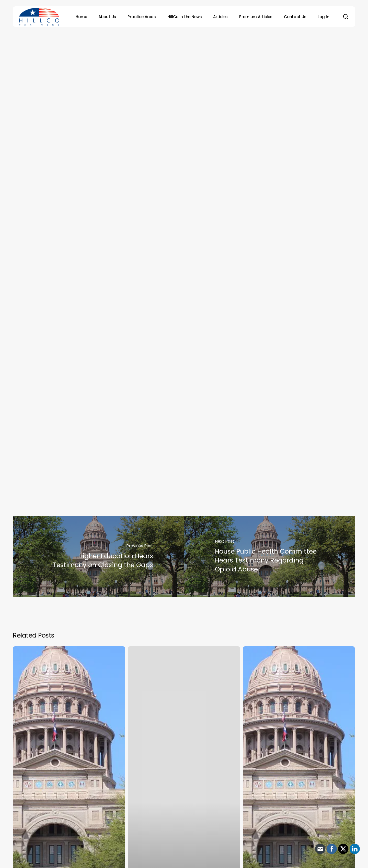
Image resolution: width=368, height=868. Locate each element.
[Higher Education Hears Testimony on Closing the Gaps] (98, 557)
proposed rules (207, 372)
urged (179, 365)
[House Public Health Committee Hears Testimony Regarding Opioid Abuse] (270, 557)
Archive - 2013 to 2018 (182, 52)
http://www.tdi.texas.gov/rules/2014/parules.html (113, 466)
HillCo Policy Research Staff (192, 121)
